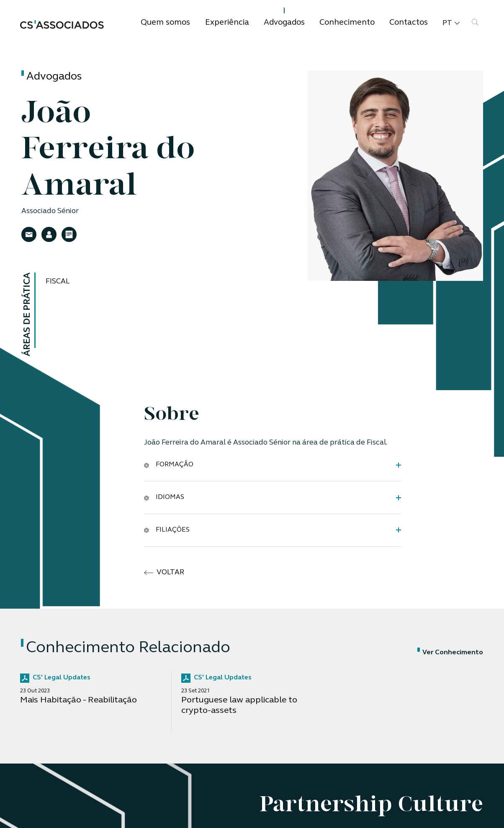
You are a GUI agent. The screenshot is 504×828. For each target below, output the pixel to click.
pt (451, 23)
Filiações (167, 530)
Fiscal (58, 282)
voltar (164, 573)
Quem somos (165, 23)
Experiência (227, 23)
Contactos (409, 23)
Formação (169, 465)
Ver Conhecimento (450, 653)
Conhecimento (347, 23)
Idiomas (164, 497)
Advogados (284, 23)
